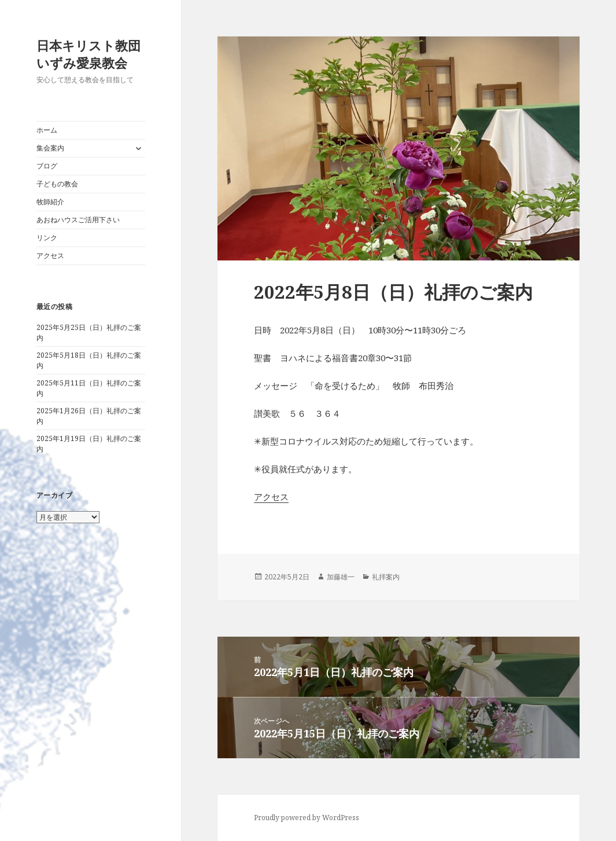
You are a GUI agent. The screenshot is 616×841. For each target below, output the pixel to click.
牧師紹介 (50, 202)
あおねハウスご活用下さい (78, 220)
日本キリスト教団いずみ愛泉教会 (88, 54)
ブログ (47, 166)
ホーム (47, 130)
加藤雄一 (341, 577)
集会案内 (50, 148)
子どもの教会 (57, 184)
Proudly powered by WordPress (307, 818)
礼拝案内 (386, 577)
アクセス (50, 256)
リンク (47, 238)
